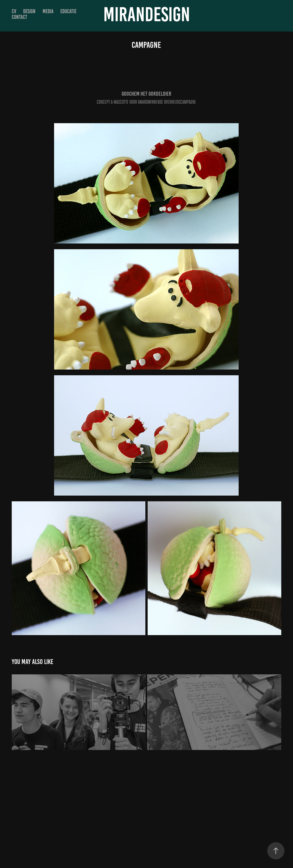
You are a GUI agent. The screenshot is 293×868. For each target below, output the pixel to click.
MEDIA (48, 11)
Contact (19, 17)
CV (14, 11)
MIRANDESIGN (147, 14)
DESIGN (29, 11)
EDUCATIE (68, 11)
